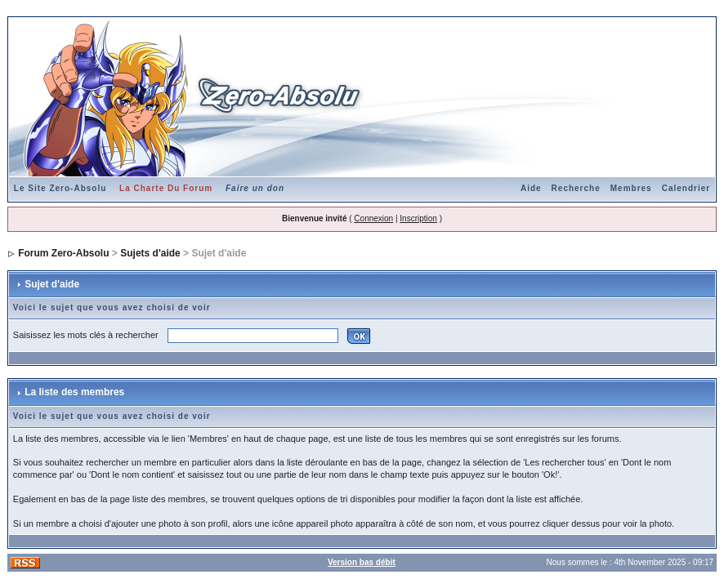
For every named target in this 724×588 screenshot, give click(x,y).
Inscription (418, 218)
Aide (531, 188)
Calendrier (686, 188)
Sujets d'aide (150, 253)
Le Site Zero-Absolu (60, 188)
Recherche (576, 188)
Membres (631, 188)
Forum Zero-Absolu (63, 253)
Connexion (373, 218)
